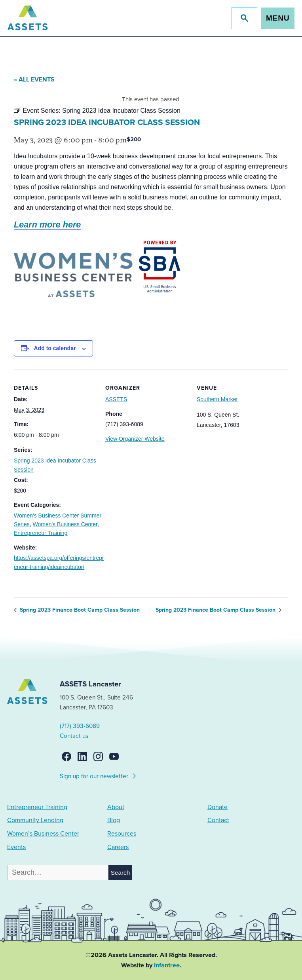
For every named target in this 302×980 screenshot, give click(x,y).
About (116, 807)
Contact (218, 820)
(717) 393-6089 (80, 726)
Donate (217, 807)
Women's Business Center (65, 524)
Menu (278, 18)
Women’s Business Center (43, 834)
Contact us (74, 736)
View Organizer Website (135, 439)
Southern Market (217, 399)
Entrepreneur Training (41, 533)
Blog (114, 820)
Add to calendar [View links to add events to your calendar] (55, 348)
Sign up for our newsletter (98, 775)
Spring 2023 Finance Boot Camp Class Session (79, 610)
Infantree (167, 965)
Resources (122, 834)
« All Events (34, 80)
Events (16, 847)
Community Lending (35, 820)
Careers (118, 847)
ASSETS (116, 399)
